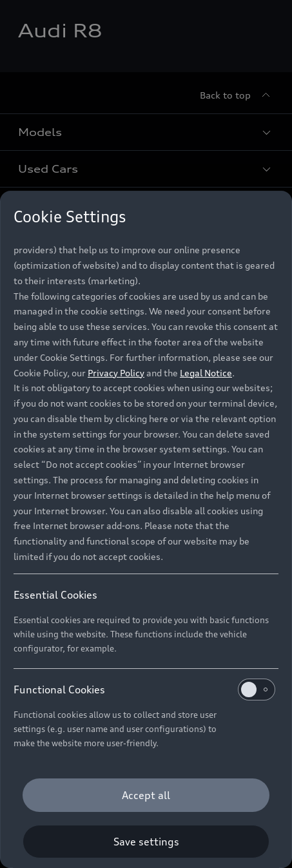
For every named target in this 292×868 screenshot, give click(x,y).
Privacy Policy (116, 373)
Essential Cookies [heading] (55, 595)
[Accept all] (146, 795)
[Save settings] (146, 842)
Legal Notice (206, 373)
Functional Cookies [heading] (144, 690)
